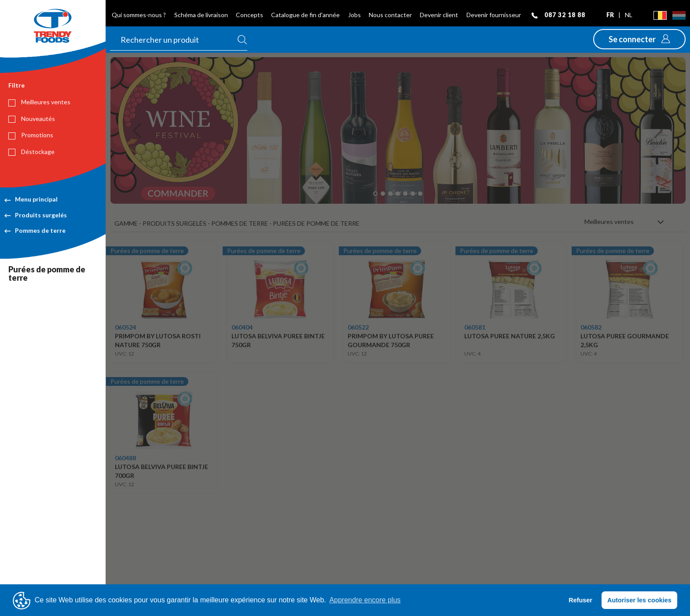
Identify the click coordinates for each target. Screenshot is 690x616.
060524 (125, 327)
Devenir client (439, 15)
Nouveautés (32, 119)
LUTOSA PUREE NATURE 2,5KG (510, 336)
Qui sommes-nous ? (139, 15)
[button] (639, 39)
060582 (591, 327)
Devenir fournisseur (494, 15)
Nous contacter (390, 15)
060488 (125, 458)
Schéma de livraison (201, 15)
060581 (475, 327)
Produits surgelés (36, 215)
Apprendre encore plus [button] (365, 600)
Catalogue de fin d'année (305, 15)
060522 (358, 327)
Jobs (354, 15)
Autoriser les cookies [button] (639, 600)
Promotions (31, 135)
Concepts (250, 15)
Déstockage (31, 152)
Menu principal (31, 199)
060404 (242, 327)
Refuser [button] (580, 600)
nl (629, 15)
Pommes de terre (35, 230)
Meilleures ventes (39, 102)
